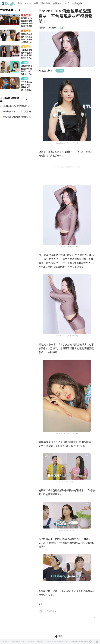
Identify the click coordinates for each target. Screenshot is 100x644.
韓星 (36, 3)
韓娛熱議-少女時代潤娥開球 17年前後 (18, 117)
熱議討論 (57, 3)
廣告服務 (40, 641)
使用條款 (6, 641)
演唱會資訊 (77, 3)
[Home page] (8, 4)
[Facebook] (90, 642)
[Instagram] (97, 642)
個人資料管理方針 (18, 641)
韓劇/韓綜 (46, 3)
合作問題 (31, 641)
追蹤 (60, 71)
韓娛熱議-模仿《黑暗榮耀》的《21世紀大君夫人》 (18, 106)
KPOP (28, 3)
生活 (67, 3)
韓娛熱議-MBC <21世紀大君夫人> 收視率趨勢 (18, 112)
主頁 (20, 3)
